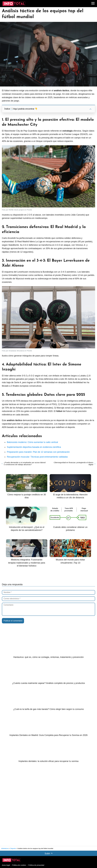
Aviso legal (6, 865)
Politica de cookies (19, 865)
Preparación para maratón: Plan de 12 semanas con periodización (38, 452)
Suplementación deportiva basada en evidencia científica (34, 447)
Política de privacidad (36, 865)
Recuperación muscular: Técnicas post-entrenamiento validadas (37, 457)
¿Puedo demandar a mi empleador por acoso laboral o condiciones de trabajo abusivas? (25, 463)
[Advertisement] (20, 804)
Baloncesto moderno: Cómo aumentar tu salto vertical (32, 442)
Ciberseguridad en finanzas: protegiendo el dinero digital (73, 463)
